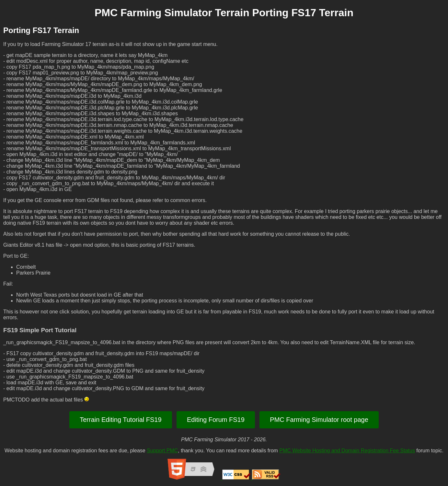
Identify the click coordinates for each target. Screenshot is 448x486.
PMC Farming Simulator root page (319, 420)
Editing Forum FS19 (216, 420)
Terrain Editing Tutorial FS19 (121, 420)
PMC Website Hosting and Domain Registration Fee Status (347, 451)
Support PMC (162, 451)
